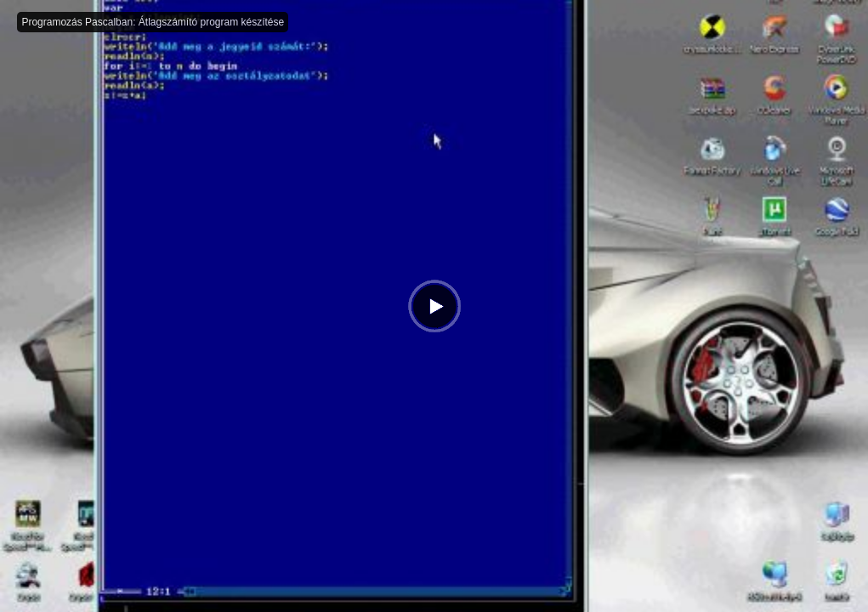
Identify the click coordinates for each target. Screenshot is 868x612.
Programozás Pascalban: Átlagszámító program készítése (153, 22)
